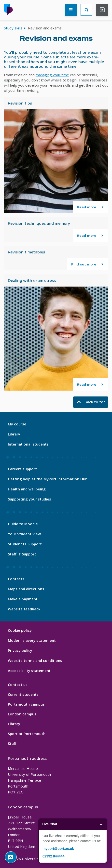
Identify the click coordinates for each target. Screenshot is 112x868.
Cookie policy (20, 630)
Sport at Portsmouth (27, 734)
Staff (12, 743)
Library (14, 434)
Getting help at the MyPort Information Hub (48, 479)
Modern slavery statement (32, 640)
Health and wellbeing (27, 489)
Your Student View (24, 534)
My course (17, 424)
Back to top (91, 402)
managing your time (52, 75)
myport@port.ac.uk (58, 849)
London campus (22, 714)
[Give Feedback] (11, 857)
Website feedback (24, 609)
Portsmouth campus (26, 704)
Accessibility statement (29, 671)
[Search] (86, 10)
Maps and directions (26, 589)
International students (28, 444)
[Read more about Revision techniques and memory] (91, 236)
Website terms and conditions (35, 660)
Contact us (18, 684)
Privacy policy (20, 650)
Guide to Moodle (23, 524)
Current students (23, 694)
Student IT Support (25, 544)
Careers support (22, 469)
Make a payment (23, 599)
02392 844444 (54, 856)
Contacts (16, 579)
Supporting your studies (29, 499)
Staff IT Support (22, 554)
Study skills (13, 28)
